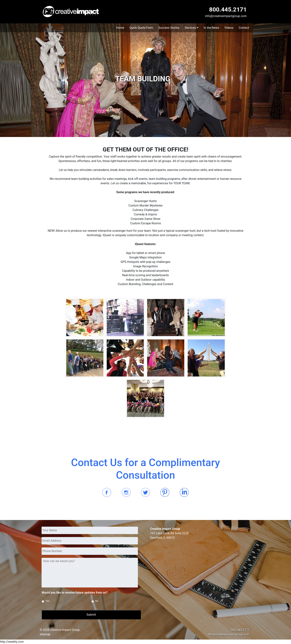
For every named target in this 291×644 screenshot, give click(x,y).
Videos (229, 28)
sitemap (45, 634)
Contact (244, 28)
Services (192, 28)
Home (120, 28)
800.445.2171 (228, 9)
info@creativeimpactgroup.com (226, 16)
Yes (48, 601)
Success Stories (169, 28)
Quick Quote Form (141, 28)
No (97, 601)
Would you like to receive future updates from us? (76, 593)
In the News (211, 28)
